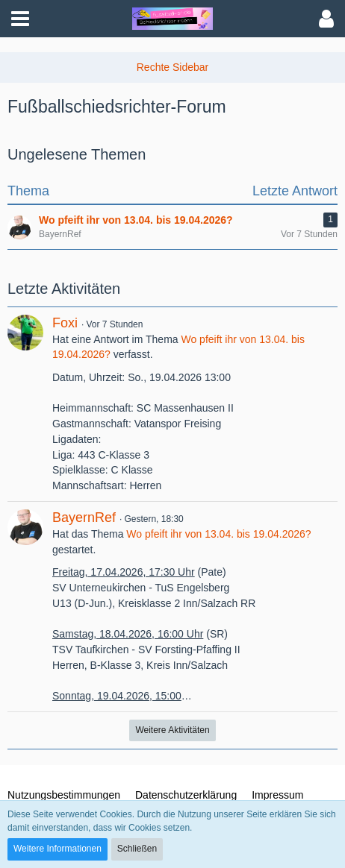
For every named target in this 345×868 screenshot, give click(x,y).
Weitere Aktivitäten (172, 730)
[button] (20, 19)
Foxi (65, 323)
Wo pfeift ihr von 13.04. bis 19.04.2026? (218, 534)
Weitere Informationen (57, 849)
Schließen (137, 849)
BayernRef (84, 518)
